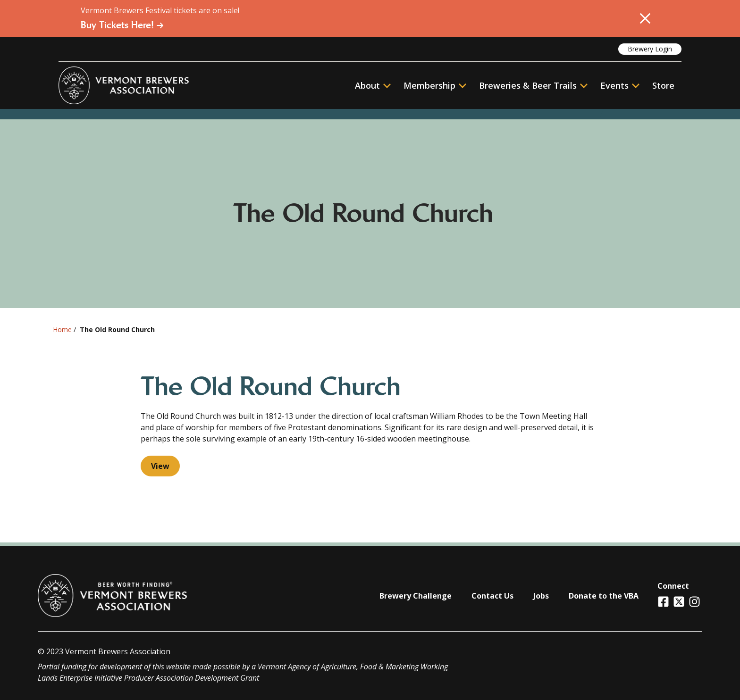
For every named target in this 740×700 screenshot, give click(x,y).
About (373, 85)
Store (663, 85)
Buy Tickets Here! (122, 25)
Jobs (541, 596)
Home (62, 329)
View (160, 466)
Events (614, 85)
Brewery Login (650, 49)
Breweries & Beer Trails (533, 85)
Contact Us (492, 596)
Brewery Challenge (416, 596)
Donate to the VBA (604, 596)
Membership (429, 85)
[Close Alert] (645, 18)
